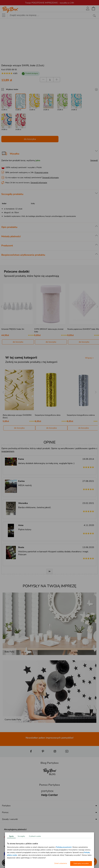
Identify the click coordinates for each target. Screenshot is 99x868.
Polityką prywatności (64, 847)
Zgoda (11, 836)
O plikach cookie (35, 836)
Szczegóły (21, 836)
